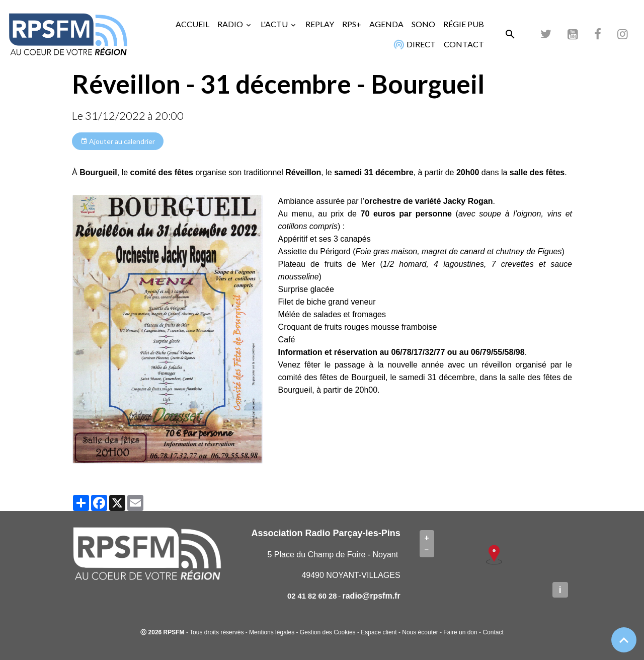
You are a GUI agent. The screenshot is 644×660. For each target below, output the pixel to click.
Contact (493, 632)
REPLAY (320, 24)
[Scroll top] (624, 640)
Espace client (379, 632)
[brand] (68, 34)
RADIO (231, 24)
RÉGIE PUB (464, 24)
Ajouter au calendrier (118, 141)
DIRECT (414, 44)
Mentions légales (272, 632)
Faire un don (460, 632)
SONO (423, 24)
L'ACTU (275, 24)
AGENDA (386, 24)
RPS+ (352, 24)
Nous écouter (420, 632)
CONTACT (464, 44)
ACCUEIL (192, 24)
